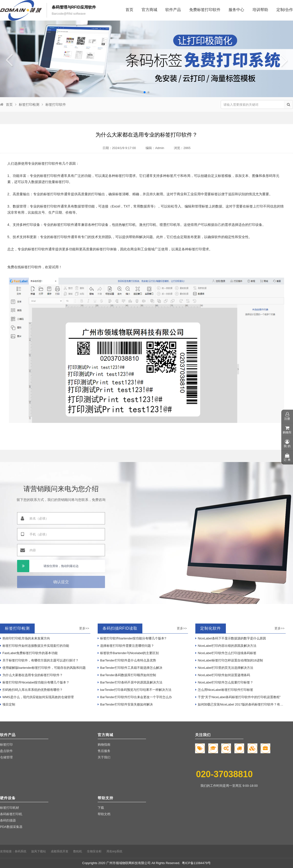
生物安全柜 (94, 851)
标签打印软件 (56, 104)
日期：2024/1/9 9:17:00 (119, 148)
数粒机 (78, 851)
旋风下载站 (39, 851)
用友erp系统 (114, 851)
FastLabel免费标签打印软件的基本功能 (29, 653)
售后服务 (104, 751)
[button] (145, 92)
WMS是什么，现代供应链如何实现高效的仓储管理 (37, 697)
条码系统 (21, 851)
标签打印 (6, 745)
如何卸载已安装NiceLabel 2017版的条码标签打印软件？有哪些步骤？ (241, 704)
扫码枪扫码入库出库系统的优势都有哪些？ (31, 690)
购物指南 (104, 745)
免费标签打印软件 (205, 10)
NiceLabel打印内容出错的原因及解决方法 (226, 646)
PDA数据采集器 (11, 827)
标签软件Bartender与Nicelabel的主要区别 (128, 653)
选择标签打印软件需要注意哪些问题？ (126, 646)
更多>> (84, 628)
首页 (129, 10)
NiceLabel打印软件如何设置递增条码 (223, 675)
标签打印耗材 (10, 808)
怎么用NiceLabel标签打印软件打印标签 (224, 690)
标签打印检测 (29, 104)
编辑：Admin (155, 148)
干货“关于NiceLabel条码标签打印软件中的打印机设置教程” (238, 697)
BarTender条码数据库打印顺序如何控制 (127, 675)
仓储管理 (6, 757)
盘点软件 (6, 751)
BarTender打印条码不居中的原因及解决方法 (130, 682)
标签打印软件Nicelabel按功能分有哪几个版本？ (35, 682)
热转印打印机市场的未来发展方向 (25, 638)
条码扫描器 (8, 820)
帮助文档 (104, 814)
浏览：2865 (182, 148)
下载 (101, 808)
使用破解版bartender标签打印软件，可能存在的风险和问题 (43, 668)
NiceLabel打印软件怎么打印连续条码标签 (226, 653)
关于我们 (104, 757)
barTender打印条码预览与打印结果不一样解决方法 (135, 690)
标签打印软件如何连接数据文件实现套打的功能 (35, 646)
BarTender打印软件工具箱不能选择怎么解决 (130, 668)
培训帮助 (260, 10)
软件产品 (173, 10)
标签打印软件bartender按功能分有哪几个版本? (132, 638)
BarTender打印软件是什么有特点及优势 (127, 660)
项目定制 (8, 704)
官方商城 (149, 10)
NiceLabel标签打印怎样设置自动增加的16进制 (229, 660)
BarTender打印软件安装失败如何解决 (125, 704)
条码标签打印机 (11, 814)
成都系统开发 (60, 851)
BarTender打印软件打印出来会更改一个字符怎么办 (135, 697)
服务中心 (236, 10)
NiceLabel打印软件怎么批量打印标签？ (224, 682)
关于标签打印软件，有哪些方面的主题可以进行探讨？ (39, 660)
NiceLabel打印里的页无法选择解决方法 (224, 668)
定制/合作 (285, 10)
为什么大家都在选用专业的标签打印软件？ (31, 675)
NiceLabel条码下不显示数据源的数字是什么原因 (231, 638)
